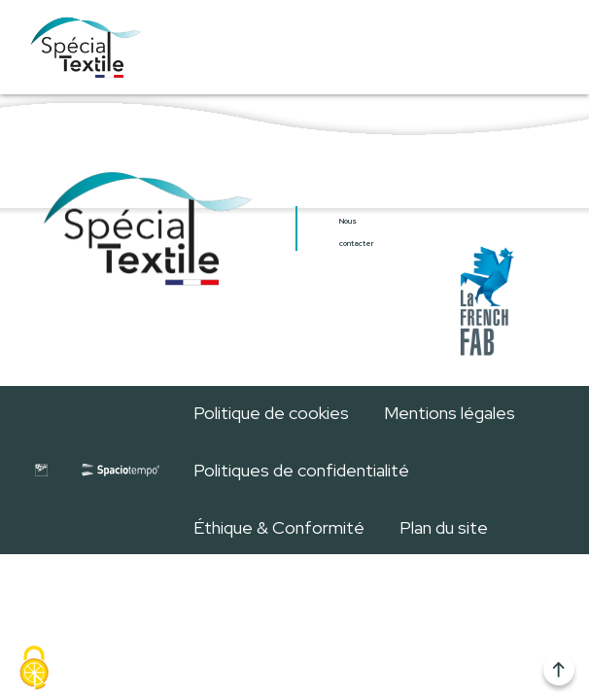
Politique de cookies (271, 413)
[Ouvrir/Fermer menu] (535, 47)
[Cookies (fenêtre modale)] (34, 668)
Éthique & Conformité (279, 527)
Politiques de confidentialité (301, 470)
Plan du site (444, 527)
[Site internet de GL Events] (41, 470)
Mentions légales (450, 413)
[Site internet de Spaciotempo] (121, 470)
